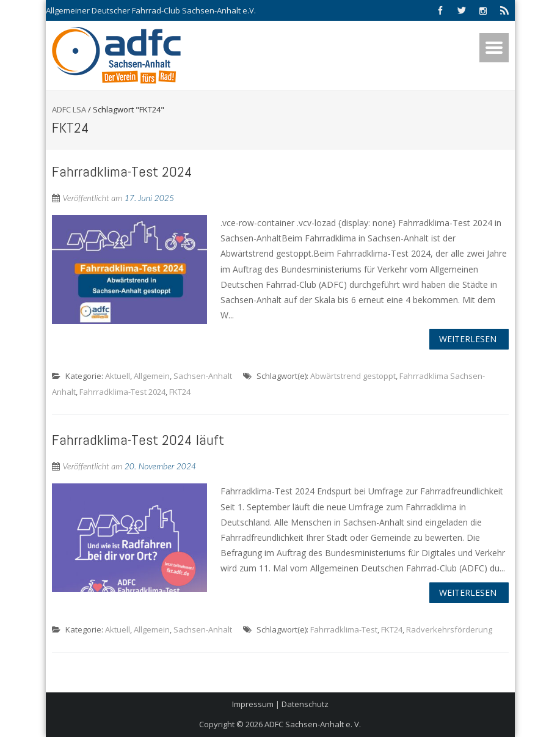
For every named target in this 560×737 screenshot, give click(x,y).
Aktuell (118, 376)
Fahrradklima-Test (344, 629)
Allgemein (152, 376)
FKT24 (180, 392)
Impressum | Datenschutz (280, 704)
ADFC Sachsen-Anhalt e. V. (313, 724)
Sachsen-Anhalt (203, 376)
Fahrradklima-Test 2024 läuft (138, 440)
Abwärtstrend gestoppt (353, 376)
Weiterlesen (468, 339)
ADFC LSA (69, 109)
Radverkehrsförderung (449, 629)
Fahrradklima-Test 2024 (122, 171)
